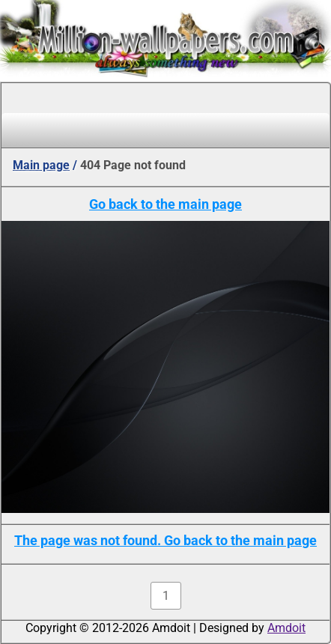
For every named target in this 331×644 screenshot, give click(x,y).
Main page (41, 165)
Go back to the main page (165, 204)
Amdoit (286, 628)
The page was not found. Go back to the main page (165, 540)
